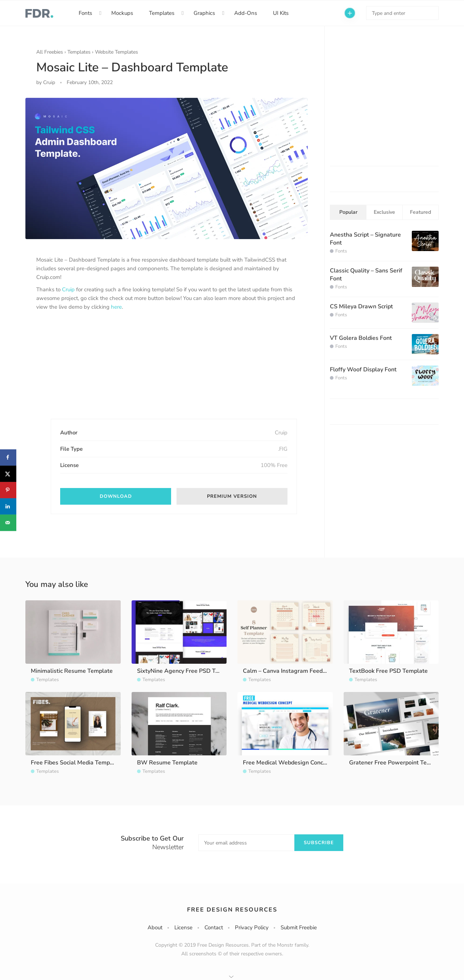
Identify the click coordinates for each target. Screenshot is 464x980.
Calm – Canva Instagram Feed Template (296, 671)
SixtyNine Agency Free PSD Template (187, 671)
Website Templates (117, 52)
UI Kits (281, 13)
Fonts (85, 13)
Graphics (204, 13)
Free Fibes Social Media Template (76, 763)
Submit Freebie (299, 927)
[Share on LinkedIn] (8, 506)
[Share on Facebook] (8, 457)
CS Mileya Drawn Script (361, 306)
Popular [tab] (348, 212)
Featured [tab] (420, 212)
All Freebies (50, 52)
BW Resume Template (167, 763)
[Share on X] (8, 474)
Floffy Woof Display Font (363, 370)
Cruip (68, 289)
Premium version (232, 496)
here (116, 307)
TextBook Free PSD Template (388, 671)
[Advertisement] (91, 371)
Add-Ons (246, 13)
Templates (162, 13)
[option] (167, 168)
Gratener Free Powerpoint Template (397, 763)
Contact (214, 927)
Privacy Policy (252, 927)
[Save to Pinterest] (8, 490)
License (183, 927)
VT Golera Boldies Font (361, 338)
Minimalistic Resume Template (72, 671)
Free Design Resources (232, 910)
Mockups (122, 13)
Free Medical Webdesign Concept (287, 763)
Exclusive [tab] (384, 212)
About (155, 927)
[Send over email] (8, 523)
